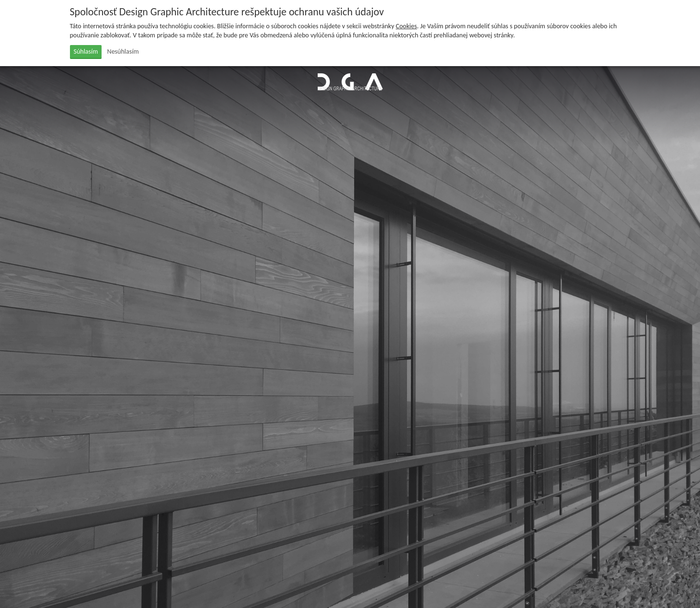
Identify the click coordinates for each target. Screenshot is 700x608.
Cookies (406, 26)
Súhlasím (86, 52)
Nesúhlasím (123, 52)
